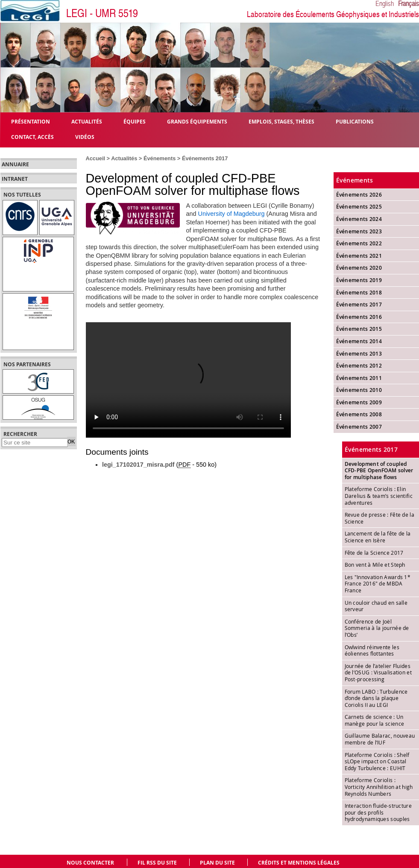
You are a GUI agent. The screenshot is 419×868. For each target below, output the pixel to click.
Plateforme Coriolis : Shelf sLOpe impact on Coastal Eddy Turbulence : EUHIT (377, 761)
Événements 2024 (359, 219)
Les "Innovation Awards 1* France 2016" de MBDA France (378, 584)
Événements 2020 (359, 268)
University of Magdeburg (231, 214)
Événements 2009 (359, 402)
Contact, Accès (32, 137)
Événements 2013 (359, 354)
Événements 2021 (359, 256)
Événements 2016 (359, 317)
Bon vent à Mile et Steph (375, 565)
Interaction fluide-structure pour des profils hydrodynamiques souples (378, 812)
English (385, 4)
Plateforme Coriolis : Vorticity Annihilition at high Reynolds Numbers (379, 787)
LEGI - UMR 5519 (102, 13)
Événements (160, 158)
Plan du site (217, 863)
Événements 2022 (359, 243)
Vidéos (85, 137)
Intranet (15, 179)
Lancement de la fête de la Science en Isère (378, 537)
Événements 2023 (359, 231)
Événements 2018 (359, 293)
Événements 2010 (359, 390)
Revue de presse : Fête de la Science (379, 518)
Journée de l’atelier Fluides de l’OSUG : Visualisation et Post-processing (378, 672)
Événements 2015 (359, 329)
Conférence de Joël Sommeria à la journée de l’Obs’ (377, 628)
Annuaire (15, 165)
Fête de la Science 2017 (374, 553)
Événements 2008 (359, 414)
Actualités (124, 158)
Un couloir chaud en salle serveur (376, 606)
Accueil (96, 158)
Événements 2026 (359, 195)
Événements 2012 (359, 366)
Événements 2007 (359, 427)
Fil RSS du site (157, 863)
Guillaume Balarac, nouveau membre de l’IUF (380, 739)
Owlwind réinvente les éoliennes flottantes (372, 650)
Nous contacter (90, 863)
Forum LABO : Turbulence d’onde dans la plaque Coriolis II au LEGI (376, 698)
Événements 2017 (205, 158)
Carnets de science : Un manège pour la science (375, 720)
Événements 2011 (359, 378)
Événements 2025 (359, 207)
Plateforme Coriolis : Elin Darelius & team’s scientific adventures (379, 496)
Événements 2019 (359, 280)
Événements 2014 (359, 341)
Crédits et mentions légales (299, 863)
